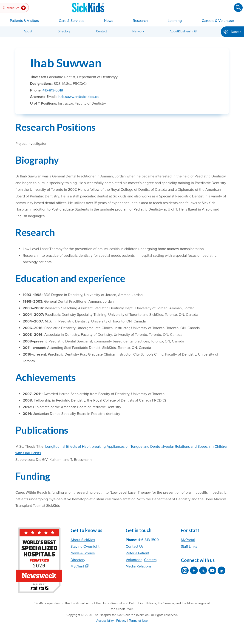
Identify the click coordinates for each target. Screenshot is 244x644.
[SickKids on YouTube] (212, 570)
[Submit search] (238, 8)
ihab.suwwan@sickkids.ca (78, 97)
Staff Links (189, 547)
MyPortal (188, 540)
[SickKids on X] (203, 570)
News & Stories (83, 553)
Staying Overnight (85, 547)
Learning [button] (175, 21)
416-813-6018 (53, 90)
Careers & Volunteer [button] (218, 21)
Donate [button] (232, 32)
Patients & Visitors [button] (24, 21)
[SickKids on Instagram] (185, 570)
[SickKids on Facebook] (194, 570)
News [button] (109, 21)
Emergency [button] (14, 8)
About (28, 31)
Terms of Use (138, 621)
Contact (101, 31)
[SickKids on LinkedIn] (221, 570)
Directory (64, 31)
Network (138, 31)
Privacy (121, 621)
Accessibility (105, 621)
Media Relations (139, 566)
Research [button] (140, 21)
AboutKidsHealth (181, 31)
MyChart (77, 566)
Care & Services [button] (71, 21)
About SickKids (83, 540)
